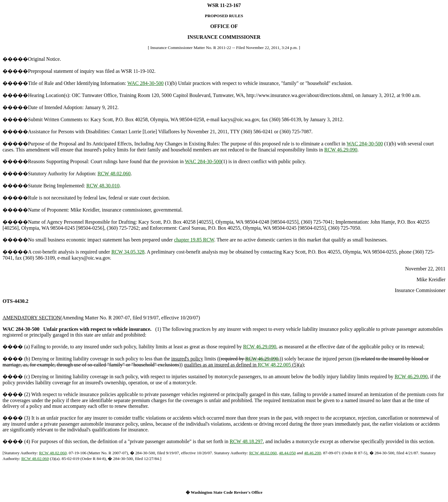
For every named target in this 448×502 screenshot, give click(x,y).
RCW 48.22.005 (274, 365)
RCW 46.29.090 (341, 150)
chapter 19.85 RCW (194, 240)
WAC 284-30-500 (145, 83)
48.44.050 (287, 453)
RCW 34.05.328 (128, 252)
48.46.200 (312, 453)
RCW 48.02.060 (114, 174)
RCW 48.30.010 (103, 186)
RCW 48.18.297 (246, 441)
